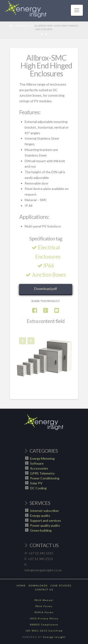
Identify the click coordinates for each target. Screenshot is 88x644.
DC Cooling (38, 488)
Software (37, 463)
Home (21, 585)
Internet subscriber (44, 511)
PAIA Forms (44, 606)
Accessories (39, 468)
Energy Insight (54, 637)
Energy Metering (42, 458)
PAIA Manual (44, 600)
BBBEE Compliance (44, 624)
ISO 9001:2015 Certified (44, 631)
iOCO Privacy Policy (44, 618)
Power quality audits (45, 525)
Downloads (38, 585)
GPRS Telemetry (42, 473)
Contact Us (44, 589)
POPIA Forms (44, 612)
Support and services (46, 520)
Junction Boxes (47, 275)
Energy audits (40, 516)
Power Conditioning (45, 478)
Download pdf (46, 289)
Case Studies (61, 585)
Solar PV (36, 483)
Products (23, 26)
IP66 (47, 265)
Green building (41, 530)
